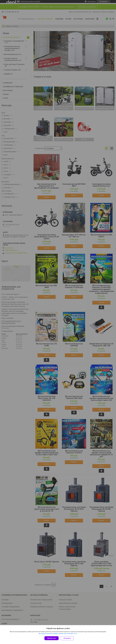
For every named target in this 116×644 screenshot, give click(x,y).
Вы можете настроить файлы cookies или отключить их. (57, 634)
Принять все (52, 638)
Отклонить (67, 638)
